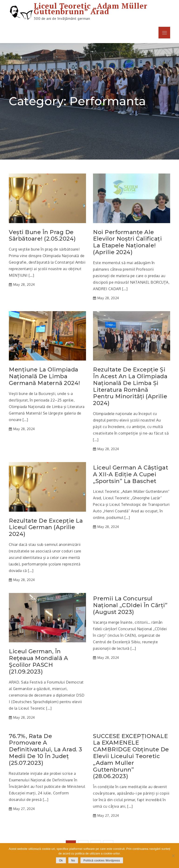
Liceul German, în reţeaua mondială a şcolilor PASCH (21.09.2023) (38, 661)
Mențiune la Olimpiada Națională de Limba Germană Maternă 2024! (45, 376)
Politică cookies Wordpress (102, 861)
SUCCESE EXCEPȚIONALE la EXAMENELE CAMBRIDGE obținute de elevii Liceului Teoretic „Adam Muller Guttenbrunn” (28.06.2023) (131, 756)
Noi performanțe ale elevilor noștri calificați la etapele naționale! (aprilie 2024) (127, 242)
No (73, 861)
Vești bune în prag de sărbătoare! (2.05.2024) (42, 236)
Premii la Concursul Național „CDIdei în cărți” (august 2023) (130, 605)
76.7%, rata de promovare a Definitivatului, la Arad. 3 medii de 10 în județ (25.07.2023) (46, 750)
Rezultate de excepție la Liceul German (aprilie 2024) (46, 528)
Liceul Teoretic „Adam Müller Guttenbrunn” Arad (91, 9)
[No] (173, 856)
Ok (61, 861)
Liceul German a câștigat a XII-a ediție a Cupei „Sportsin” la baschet (131, 474)
